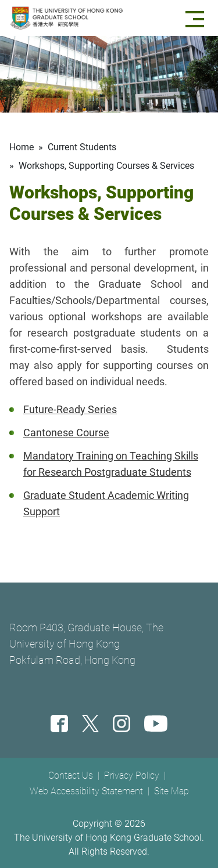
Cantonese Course (66, 433)
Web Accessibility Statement (86, 791)
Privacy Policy (132, 775)
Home (22, 147)
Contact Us (71, 775)
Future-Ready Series (70, 409)
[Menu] (197, 18)
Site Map (171, 791)
